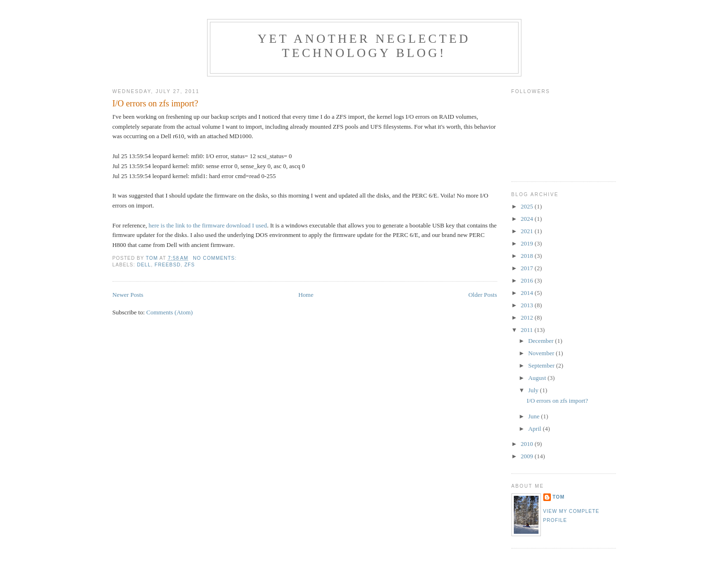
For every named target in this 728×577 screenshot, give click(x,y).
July (534, 390)
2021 (528, 231)
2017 (528, 268)
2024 (528, 219)
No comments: (216, 258)
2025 (528, 206)
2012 (528, 317)
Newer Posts (128, 295)
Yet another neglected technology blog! (364, 46)
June (534, 416)
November (542, 353)
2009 (528, 456)
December (542, 341)
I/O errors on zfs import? (156, 104)
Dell (144, 265)
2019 (528, 243)
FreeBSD (168, 265)
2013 (528, 305)
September (542, 365)
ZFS (189, 265)
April (535, 429)
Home (306, 295)
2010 (528, 444)
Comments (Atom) (170, 312)
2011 (528, 330)
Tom (559, 497)
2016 (528, 280)
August (538, 378)
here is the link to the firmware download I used (208, 225)
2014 (528, 293)
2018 (528, 256)
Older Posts (482, 295)
